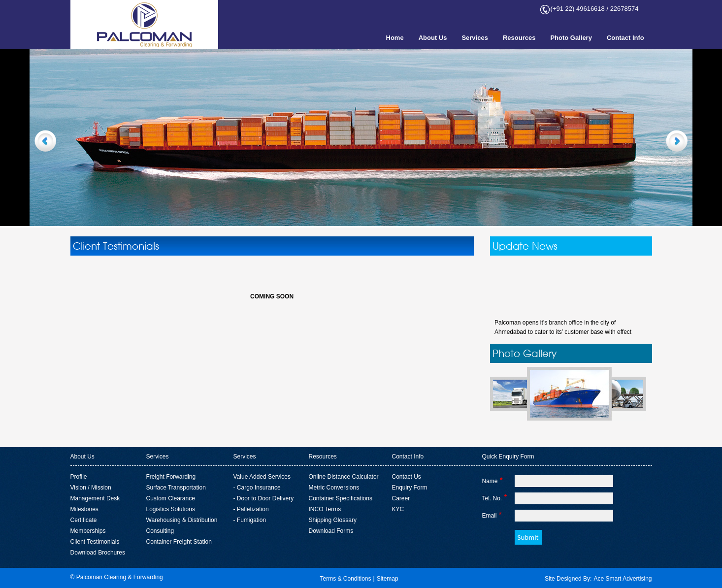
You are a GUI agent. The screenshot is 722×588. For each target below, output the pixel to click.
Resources (519, 38)
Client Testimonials (95, 542)
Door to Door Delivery (265, 498)
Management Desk (95, 498)
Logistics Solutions (171, 509)
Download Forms (331, 531)
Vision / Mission (91, 488)
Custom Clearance (171, 498)
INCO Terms (325, 509)
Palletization (253, 509)
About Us (433, 38)
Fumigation (251, 520)
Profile (79, 477)
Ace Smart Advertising (623, 579)
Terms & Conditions (345, 579)
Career (401, 498)
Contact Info (625, 38)
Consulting (160, 531)
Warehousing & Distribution (182, 520)
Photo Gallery (571, 38)
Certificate (84, 520)
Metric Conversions (334, 488)
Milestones (84, 509)
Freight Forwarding (171, 477)
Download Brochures (98, 553)
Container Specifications (341, 498)
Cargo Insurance (259, 488)
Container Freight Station (179, 542)
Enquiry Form (410, 488)
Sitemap (388, 579)
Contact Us (407, 477)
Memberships (88, 531)
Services (475, 38)
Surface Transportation (176, 488)
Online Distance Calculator (344, 477)
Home (395, 38)
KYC (398, 509)
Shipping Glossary (333, 520)
